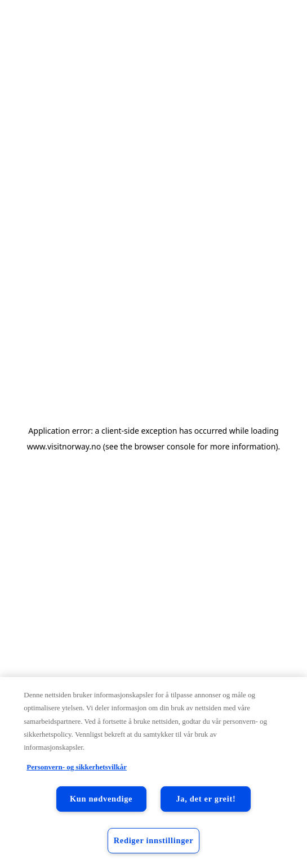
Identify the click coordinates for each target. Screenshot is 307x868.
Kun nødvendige (101, 799)
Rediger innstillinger (154, 840)
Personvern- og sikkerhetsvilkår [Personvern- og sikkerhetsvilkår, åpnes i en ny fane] (77, 767)
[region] (153, 773)
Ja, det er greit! (206, 799)
